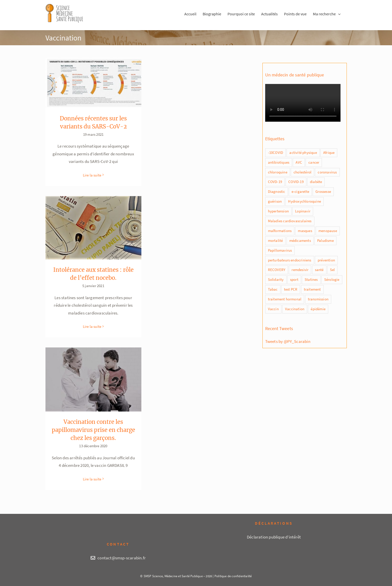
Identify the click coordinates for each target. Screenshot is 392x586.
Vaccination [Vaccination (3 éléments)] (295, 309)
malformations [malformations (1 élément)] (280, 231)
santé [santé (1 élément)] (319, 270)
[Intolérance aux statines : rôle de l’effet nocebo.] (93, 228)
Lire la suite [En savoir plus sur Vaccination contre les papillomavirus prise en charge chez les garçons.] (92, 479)
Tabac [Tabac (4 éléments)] (273, 289)
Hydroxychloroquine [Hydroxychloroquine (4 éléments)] (304, 201)
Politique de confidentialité (233, 576)
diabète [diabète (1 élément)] (316, 182)
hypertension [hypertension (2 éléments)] (278, 211)
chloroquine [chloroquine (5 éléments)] (278, 172)
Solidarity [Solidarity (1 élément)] (276, 279)
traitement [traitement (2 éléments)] (312, 289)
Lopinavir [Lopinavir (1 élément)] (303, 211)
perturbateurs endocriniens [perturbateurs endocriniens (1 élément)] (290, 260)
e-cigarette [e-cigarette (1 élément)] (300, 191)
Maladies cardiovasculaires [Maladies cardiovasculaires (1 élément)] (290, 221)
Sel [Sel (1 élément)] (332, 270)
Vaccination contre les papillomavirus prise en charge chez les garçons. (93, 430)
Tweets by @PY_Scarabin (288, 341)
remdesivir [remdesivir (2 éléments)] (300, 270)
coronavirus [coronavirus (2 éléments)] (327, 172)
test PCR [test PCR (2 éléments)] (291, 289)
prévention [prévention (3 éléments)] (326, 260)
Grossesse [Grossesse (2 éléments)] (323, 191)
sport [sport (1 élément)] (294, 279)
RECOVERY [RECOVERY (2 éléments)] (277, 270)
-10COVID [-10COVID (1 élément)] (276, 152)
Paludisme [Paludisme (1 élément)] (325, 240)
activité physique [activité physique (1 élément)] (303, 152)
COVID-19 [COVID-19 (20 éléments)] (296, 182)
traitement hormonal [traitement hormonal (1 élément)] (285, 299)
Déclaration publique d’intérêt (274, 537)
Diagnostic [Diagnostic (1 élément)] (277, 191)
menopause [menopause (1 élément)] (328, 231)
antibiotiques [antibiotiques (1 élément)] (279, 162)
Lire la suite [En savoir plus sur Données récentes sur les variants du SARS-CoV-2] (92, 175)
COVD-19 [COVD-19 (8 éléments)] (275, 182)
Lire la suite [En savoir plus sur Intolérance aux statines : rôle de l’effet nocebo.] (92, 326)
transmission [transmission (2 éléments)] (318, 299)
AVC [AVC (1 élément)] (299, 162)
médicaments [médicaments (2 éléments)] (300, 240)
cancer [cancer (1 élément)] (314, 162)
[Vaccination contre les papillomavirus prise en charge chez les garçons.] (93, 379)
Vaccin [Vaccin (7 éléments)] (273, 309)
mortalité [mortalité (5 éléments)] (275, 240)
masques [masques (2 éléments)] (305, 231)
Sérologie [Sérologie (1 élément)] (332, 279)
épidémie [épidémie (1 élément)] (318, 309)
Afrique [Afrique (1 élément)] (329, 152)
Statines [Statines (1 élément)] (311, 279)
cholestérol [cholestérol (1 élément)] (302, 172)
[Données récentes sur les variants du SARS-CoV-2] (93, 83)
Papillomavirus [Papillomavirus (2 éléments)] (280, 250)
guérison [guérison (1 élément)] (275, 201)
